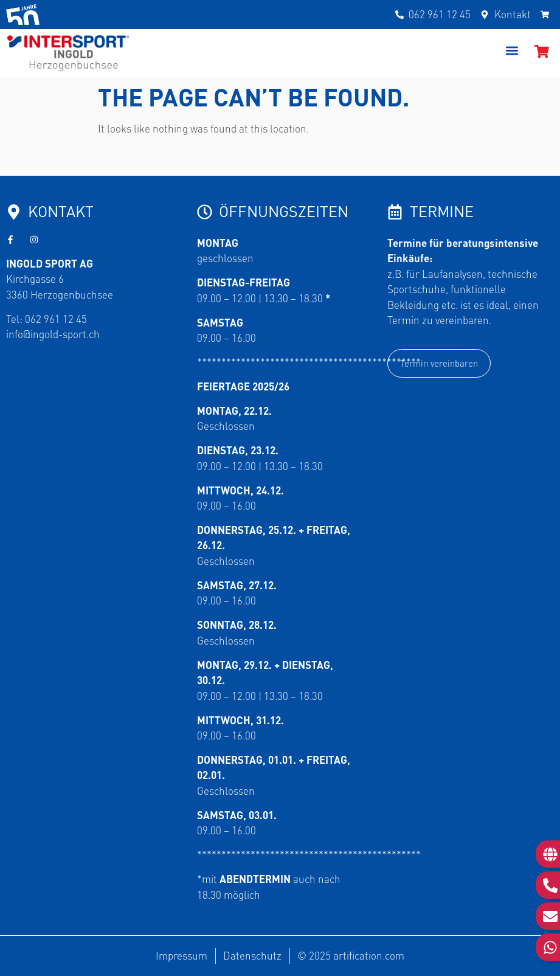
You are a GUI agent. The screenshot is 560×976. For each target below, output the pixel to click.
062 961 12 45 (56, 319)
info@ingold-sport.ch (53, 334)
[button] (512, 50)
